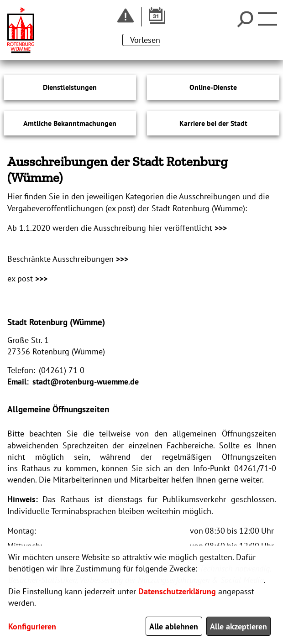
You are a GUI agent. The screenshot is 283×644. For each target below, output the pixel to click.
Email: (18, 382)
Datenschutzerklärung (177, 591)
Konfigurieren (32, 626)
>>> (221, 228)
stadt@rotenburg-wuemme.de (86, 382)
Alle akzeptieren (238, 626)
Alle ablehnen (174, 626)
